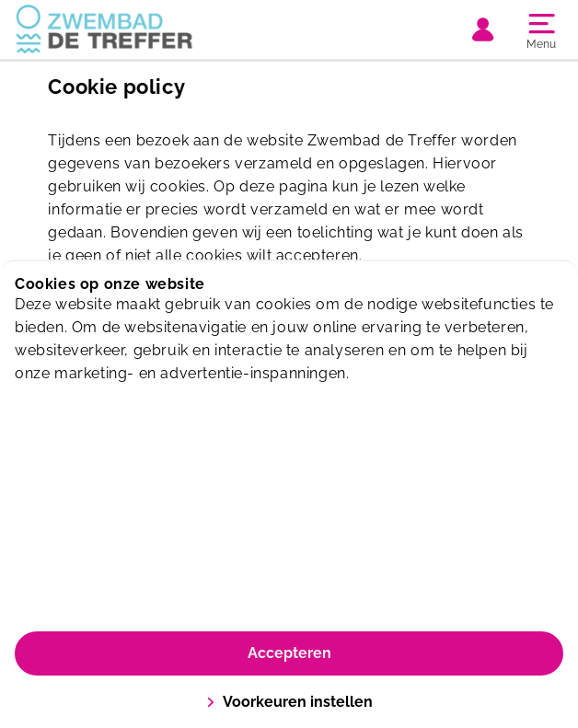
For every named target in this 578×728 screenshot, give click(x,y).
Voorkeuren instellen (289, 702)
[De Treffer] (152, 29)
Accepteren (289, 653)
